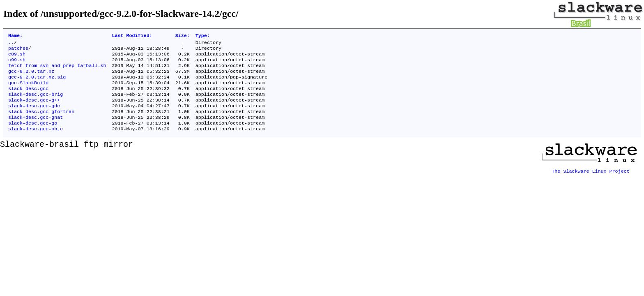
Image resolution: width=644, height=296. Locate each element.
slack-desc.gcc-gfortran (41, 123)
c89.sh (17, 57)
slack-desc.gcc (28, 97)
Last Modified (132, 36)
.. (11, 44)
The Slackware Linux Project (591, 182)
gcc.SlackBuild (28, 90)
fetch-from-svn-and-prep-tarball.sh (57, 70)
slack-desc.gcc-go (33, 136)
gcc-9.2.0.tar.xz (31, 77)
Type (203, 36)
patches (18, 51)
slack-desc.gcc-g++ (34, 110)
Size (183, 36)
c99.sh (17, 64)
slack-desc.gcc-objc (36, 143)
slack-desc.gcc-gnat (36, 129)
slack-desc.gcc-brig (36, 103)
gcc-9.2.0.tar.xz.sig (37, 83)
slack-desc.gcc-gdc (34, 116)
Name (15, 36)
